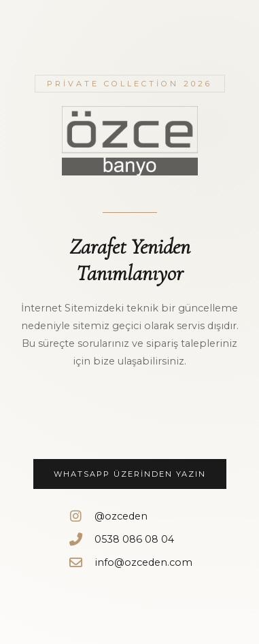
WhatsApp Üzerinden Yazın (130, 474)
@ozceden (107, 516)
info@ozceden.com (130, 562)
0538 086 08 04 (121, 539)
